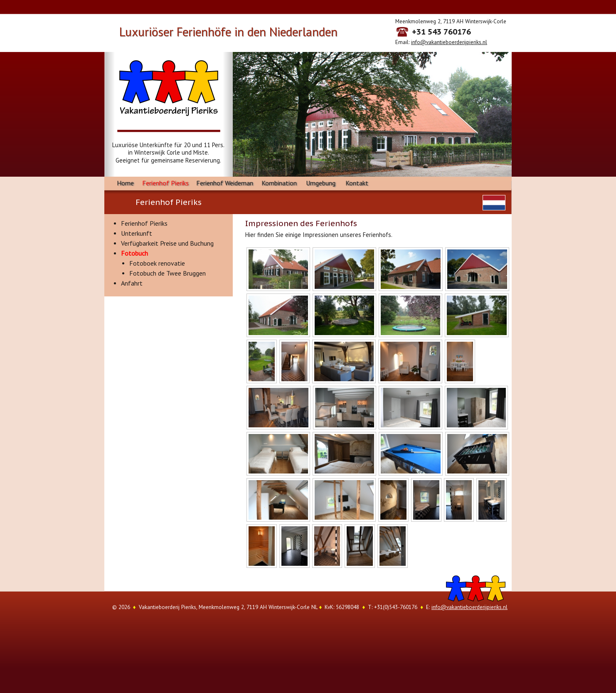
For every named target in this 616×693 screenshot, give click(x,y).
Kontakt (357, 183)
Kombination (279, 183)
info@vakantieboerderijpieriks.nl (449, 42)
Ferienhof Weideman (225, 183)
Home (125, 183)
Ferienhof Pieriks (165, 183)
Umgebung (321, 183)
